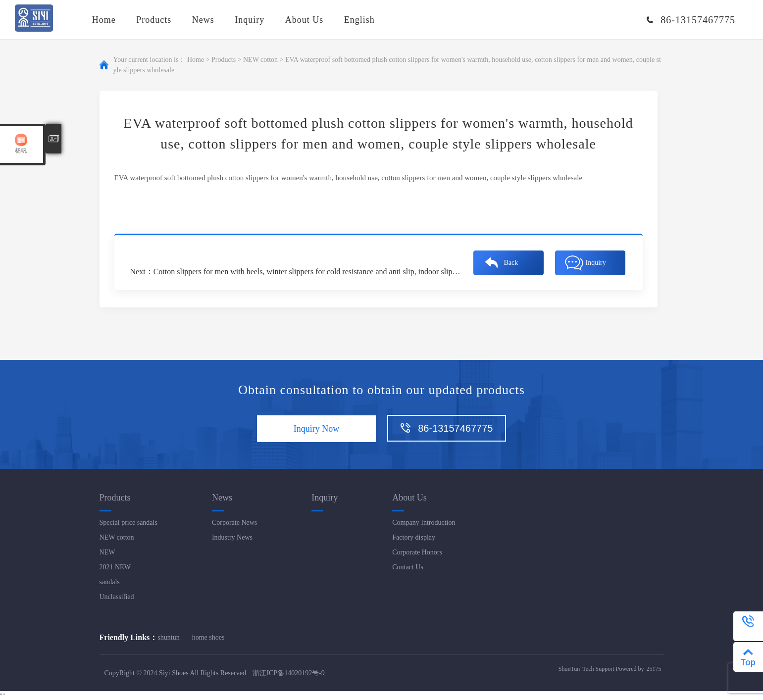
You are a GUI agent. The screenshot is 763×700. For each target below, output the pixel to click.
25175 (654, 669)
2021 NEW (115, 567)
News (203, 20)
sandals (110, 582)
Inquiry (250, 20)
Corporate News (234, 523)
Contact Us (408, 567)
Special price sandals (128, 523)
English (359, 20)
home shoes (208, 637)
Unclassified (117, 597)
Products (154, 20)
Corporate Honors (417, 552)
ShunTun (569, 669)
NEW (107, 552)
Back (511, 263)
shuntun (168, 637)
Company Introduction (424, 523)
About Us (305, 20)
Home (104, 20)
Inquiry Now (317, 429)
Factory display (414, 537)
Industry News (232, 537)
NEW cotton (260, 60)
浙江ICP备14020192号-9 (288, 673)
